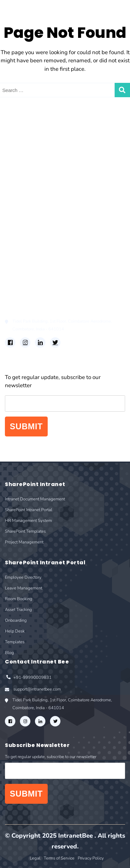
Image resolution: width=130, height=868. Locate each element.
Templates (18, 269)
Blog (11, 278)
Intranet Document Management (46, 142)
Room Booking (24, 232)
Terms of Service (59, 858)
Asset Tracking (23, 241)
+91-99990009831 (28, 678)
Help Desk (18, 260)
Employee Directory (30, 213)
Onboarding (20, 251)
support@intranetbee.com (33, 690)
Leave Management (30, 223)
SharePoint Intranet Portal (38, 152)
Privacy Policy (91, 858)
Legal (35, 858)
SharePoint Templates (33, 170)
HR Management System (36, 161)
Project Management (31, 180)
